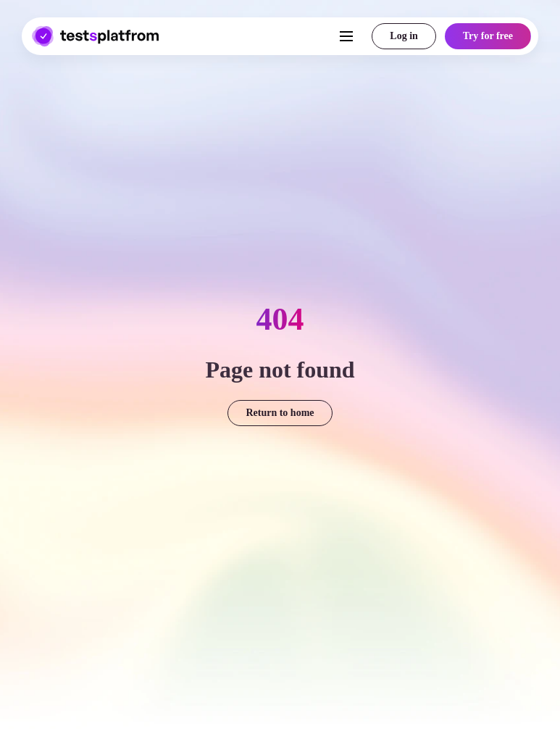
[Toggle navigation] (333, 36)
